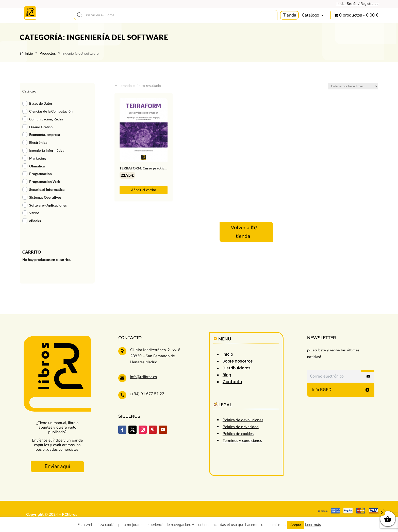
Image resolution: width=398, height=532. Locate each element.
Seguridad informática (47, 189)
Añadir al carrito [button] (144, 190)
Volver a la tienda (243, 232)
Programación (40, 174)
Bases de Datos (41, 103)
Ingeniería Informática (47, 150)
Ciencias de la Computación (51, 111)
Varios (34, 213)
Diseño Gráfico (41, 127)
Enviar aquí (57, 466)
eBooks (35, 221)
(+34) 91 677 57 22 (147, 394)
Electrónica (38, 142)
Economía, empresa (45, 135)
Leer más (313, 525)
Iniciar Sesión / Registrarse (357, 4)
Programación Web (45, 182)
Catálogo (310, 15)
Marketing (37, 158)
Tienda (290, 15)
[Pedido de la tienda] (353, 86)
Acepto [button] (296, 525)
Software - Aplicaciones (48, 205)
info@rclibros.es (144, 377)
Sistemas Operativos (45, 197)
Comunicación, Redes (46, 119)
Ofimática (37, 166)
